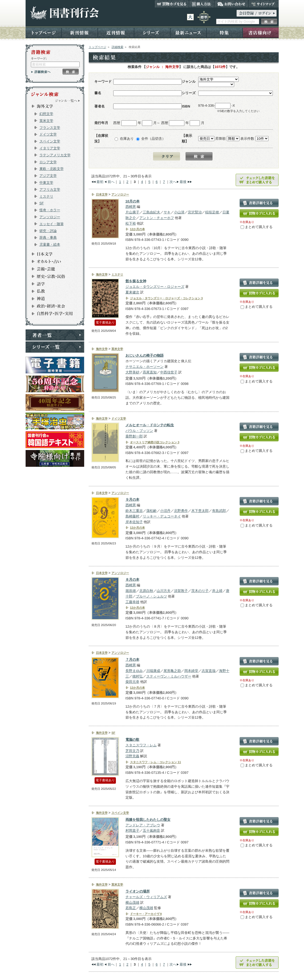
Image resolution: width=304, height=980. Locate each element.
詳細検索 (117, 47)
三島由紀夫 (151, 212)
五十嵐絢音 (151, 830)
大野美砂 (132, 372)
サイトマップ (264, 4)
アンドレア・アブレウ (143, 825)
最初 (100, 182)
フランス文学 (50, 128)
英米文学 (46, 121)
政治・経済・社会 (52, 306)
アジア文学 (48, 176)
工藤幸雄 (132, 602)
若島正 (131, 908)
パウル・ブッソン (139, 431)
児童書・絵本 (50, 244)
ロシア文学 (48, 162)
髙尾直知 (150, 372)
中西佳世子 (169, 372)
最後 (183, 182)
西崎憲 (131, 207)
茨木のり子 (200, 591)
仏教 (52, 291)
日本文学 (52, 254)
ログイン (257, 13)
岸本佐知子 (134, 522)
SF (42, 203)
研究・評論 (48, 231)
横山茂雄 (132, 903)
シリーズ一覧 (55, 347)
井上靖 (217, 591)
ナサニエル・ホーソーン (145, 367)
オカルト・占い (52, 261)
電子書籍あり (105, 322)
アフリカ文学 (50, 190)
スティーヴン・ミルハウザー (169, 676)
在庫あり (127, 139)
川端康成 (153, 671)
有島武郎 (219, 511)
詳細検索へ (41, 72)
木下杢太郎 (200, 511)
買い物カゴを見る (172, 4)
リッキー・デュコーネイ (162, 516)
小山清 (179, 212)
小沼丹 (165, 511)
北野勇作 (181, 511)
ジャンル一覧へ (68, 101)
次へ (173, 182)
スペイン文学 (50, 141)
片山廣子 (132, 212)
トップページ (44, 32)
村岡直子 (132, 830)
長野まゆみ (134, 671)
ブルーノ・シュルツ (151, 596)
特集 (225, 32)
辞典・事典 (48, 238)
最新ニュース (188, 32)
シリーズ (152, 32)
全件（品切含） (153, 139)
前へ (111, 182)
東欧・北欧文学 (52, 169)
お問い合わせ (231, 4)
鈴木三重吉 (134, 511)
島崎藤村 (132, 516)
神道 (52, 299)
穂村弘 (138, 676)
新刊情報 (80, 32)
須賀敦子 (181, 591)
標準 (204, 17)
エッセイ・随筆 (52, 224)
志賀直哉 (209, 671)
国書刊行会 (64, 13)
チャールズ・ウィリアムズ (146, 897)
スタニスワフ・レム (141, 745)
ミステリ (46, 196)
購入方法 (202, 4)
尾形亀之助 (172, 671)
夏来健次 (132, 292)
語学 (52, 284)
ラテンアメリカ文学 (55, 155)
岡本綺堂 (191, 671)
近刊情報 (116, 32)
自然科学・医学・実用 (52, 314)
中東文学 (46, 183)
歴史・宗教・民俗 (52, 276)
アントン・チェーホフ (157, 218)
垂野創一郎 (134, 436)
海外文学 (52, 106)
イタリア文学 (50, 148)
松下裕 (131, 223)
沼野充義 (132, 756)
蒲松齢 (151, 511)
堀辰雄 (131, 591)
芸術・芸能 (52, 269)
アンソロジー (50, 217)
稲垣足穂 (212, 212)
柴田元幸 (132, 682)
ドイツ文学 (48, 134)
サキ (167, 212)
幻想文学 (46, 114)
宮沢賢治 (195, 212)
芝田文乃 (132, 751)
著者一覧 (55, 335)
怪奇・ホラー (50, 210)
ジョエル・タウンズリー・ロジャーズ (155, 287)
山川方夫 (164, 591)
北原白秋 (146, 591)
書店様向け (261, 32)
